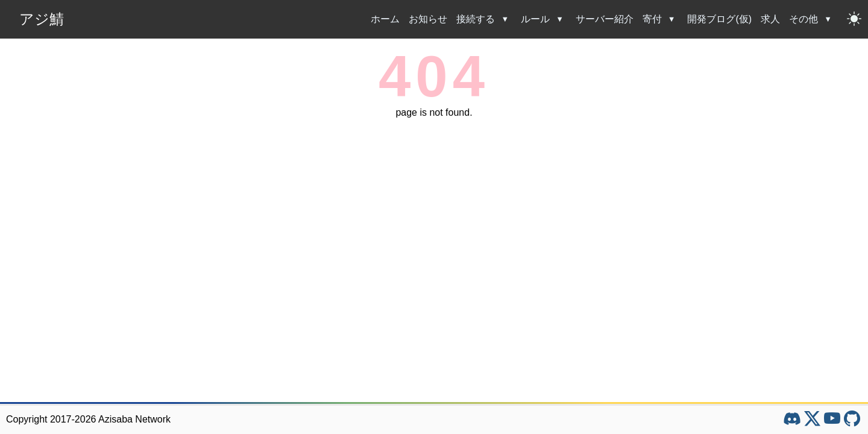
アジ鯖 (42, 19)
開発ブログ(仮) (719, 19)
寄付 (652, 19)
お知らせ (428, 19)
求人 (770, 19)
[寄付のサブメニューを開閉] (673, 19)
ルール (535, 19)
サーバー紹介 (605, 19)
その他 (804, 19)
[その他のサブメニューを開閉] (829, 19)
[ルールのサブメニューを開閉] (561, 19)
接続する (476, 19)
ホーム (385, 19)
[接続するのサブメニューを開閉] (506, 19)
